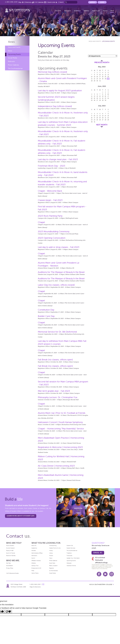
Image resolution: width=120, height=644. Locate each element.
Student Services (71, 548)
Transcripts (69, 556)
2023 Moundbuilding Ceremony (54, 231)
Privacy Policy (10, 568)
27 (108, 79)
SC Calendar (40, 2)
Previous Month (102, 63)
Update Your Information (73, 558)
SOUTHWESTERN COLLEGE (103, 584)
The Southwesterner (15, 68)
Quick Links (51, 2)
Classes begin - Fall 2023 (50, 200)
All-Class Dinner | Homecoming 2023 (56, 466)
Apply (93, 2)
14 (92, 77)
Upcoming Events (14, 54)
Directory (28, 2)
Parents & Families (11, 556)
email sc (98, 553)
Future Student (10, 546)
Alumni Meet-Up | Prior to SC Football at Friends (62, 413)
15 (95, 77)
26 (105, 79)
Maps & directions (35, 587)
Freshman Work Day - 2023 (52, 166)
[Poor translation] (8, 611)
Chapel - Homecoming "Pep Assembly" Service (61, 429)
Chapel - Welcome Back (50, 191)
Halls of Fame (35, 573)
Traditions (69, 553)
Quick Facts (52, 563)
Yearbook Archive (71, 566)
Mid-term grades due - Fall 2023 (54, 391)
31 (100, 81)
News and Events (14, 47)
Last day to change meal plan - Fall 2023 (58, 159)
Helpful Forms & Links (55, 548)
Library (51, 553)
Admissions (34, 556)
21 (92, 79)
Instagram (112, 574)
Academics (77, 11)
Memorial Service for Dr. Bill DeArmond (57, 332)
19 (105, 77)
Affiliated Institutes (36, 561)
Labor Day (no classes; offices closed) (56, 285)
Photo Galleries (13, 65)
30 (97, 81)
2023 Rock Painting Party (50, 216)
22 (94, 79)
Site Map (8, 563)
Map (20, 2)
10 (100, 75)
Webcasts (11, 61)
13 (108, 75)
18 (103, 77)
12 (105, 75)
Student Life (96, 11)
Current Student (10, 548)
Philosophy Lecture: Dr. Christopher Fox (58, 397)
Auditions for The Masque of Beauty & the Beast (61, 272)
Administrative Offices (37, 553)
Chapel (41, 222)
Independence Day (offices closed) (55, 106)
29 (95, 81)
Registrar (52, 568)
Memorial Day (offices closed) (52, 72)
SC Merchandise (53, 571)
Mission (51, 556)
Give (102, 2)
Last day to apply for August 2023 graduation (60, 91)
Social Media (12, 58)
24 (100, 79)
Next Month (102, 125)
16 (97, 77)
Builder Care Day (46, 316)
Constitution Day (46, 310)
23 (97, 79)
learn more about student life (21, 516)
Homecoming (53, 546)
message (43, 584)
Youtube (105, 574)
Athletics (86, 11)
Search (62, 2)
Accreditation (10, 566)
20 (108, 77)
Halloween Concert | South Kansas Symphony (60, 422)
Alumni (105, 11)
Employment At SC (36, 568)
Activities (34, 551)
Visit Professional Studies (12, 573)
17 (100, 77)
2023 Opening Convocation (52, 238)
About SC (58, 11)
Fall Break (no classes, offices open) (55, 360)
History (51, 551)
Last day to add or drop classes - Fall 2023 (59, 247)
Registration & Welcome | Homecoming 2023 (60, 447)
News (112, 11)
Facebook (99, 574)
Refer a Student (53, 566)
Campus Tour (35, 566)
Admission (67, 11)
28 (92, 81)
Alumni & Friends (11, 553)
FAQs (33, 571)
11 (103, 75)
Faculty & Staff (10, 551)
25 (103, 79)
